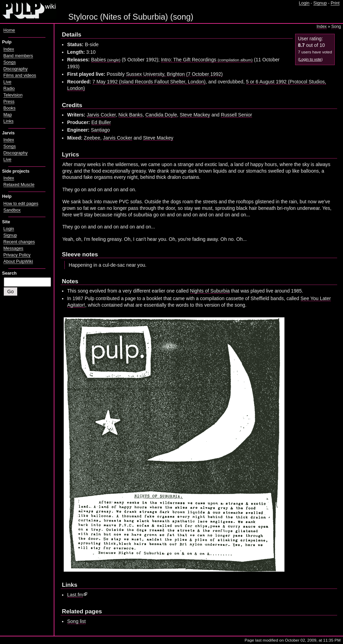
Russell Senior (236, 115)
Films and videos (20, 75)
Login (304, 3)
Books (9, 108)
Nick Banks (131, 115)
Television (13, 95)
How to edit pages (21, 204)
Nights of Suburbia (210, 291)
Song (336, 27)
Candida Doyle (161, 115)
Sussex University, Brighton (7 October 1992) (174, 74)
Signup (320, 3)
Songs (10, 62)
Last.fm (75, 595)
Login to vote (310, 59)
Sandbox (12, 210)
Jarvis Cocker (101, 115)
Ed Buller (101, 122)
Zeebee (92, 138)
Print (335, 3)
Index (321, 27)
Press (9, 102)
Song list (76, 621)
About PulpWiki (18, 262)
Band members (18, 56)
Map (8, 115)
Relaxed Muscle (19, 185)
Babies (106, 60)
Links (9, 121)
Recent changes (19, 242)
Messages (13, 248)
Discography (15, 69)
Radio (9, 89)
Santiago (100, 130)
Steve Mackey (195, 115)
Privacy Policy (17, 255)
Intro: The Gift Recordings (207, 60)
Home (9, 30)
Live (7, 82)
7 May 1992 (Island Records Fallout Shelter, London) (149, 82)
